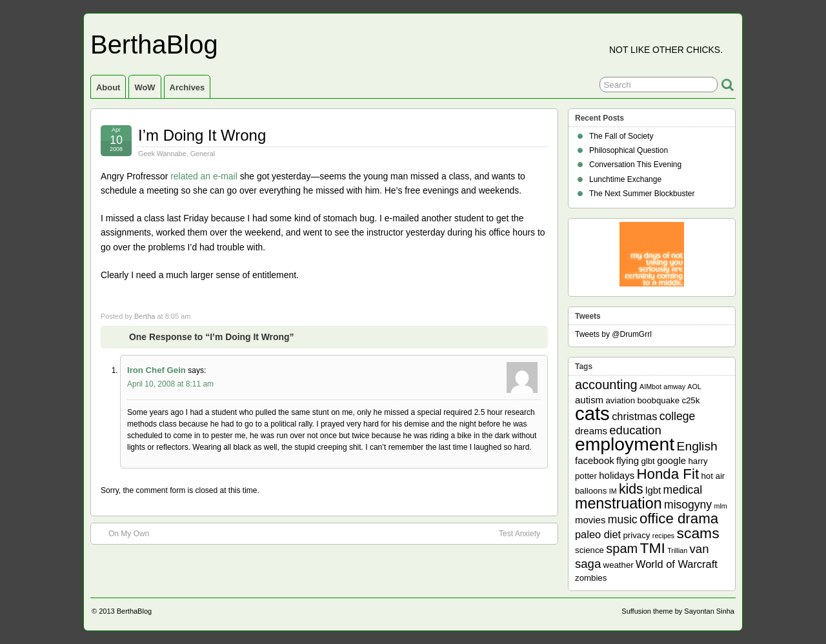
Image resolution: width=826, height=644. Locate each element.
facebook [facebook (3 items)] (595, 460)
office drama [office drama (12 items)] (679, 518)
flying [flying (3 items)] (628, 460)
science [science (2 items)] (589, 550)
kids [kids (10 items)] (631, 489)
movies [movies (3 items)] (590, 520)
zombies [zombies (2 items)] (591, 578)
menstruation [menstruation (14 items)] (619, 503)
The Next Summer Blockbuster (642, 194)
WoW (145, 87)
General (203, 154)
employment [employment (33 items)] (625, 444)
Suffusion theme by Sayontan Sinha (678, 611)
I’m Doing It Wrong (202, 135)
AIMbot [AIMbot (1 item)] (650, 387)
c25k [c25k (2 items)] (690, 400)
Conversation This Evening (635, 165)
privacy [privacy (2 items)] (637, 535)
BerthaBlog (154, 45)
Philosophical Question (629, 150)
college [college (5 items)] (678, 416)
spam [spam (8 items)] (622, 548)
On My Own (122, 533)
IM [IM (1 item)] (613, 491)
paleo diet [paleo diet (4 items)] (598, 534)
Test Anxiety (526, 533)
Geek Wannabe (162, 154)
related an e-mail (204, 176)
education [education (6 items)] (635, 430)
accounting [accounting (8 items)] (606, 385)
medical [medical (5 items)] (683, 490)
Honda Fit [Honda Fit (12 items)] (668, 474)
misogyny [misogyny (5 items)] (688, 505)
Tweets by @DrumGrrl (613, 334)
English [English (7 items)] (697, 446)
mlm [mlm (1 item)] (721, 506)
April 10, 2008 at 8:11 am (170, 384)
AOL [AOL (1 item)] (694, 387)
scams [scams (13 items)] (698, 533)
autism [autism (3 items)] (589, 400)
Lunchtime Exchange (625, 179)
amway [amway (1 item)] (674, 387)
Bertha (145, 316)
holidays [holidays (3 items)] (617, 475)
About (108, 87)
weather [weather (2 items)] (619, 565)
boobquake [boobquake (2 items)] (658, 400)
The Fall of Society (621, 136)
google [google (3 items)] (671, 460)
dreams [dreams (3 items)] (591, 431)
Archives (187, 87)
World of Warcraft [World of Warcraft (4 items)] (677, 564)
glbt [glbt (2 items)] (648, 461)
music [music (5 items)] (623, 519)
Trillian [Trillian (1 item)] (677, 550)
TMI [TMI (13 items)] (653, 548)
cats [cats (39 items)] (592, 413)
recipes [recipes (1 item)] (663, 536)
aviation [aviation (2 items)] (620, 400)
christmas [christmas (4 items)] (634, 416)
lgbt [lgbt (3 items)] (653, 490)
